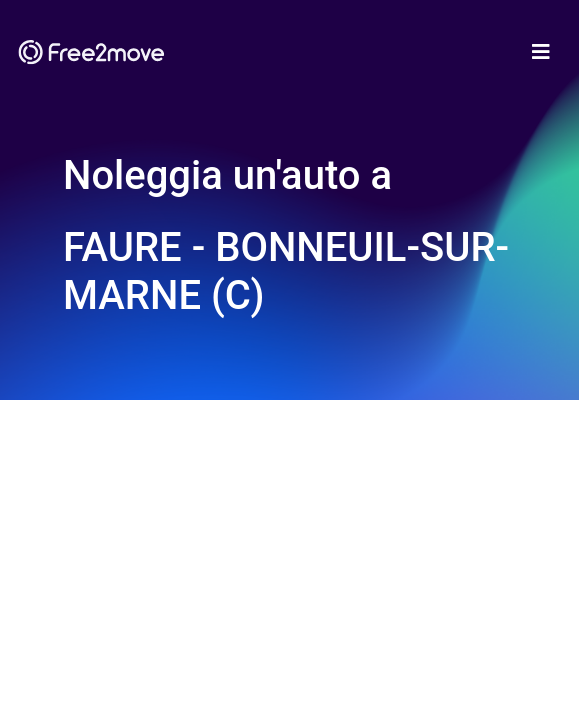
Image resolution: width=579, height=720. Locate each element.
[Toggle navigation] (541, 52)
